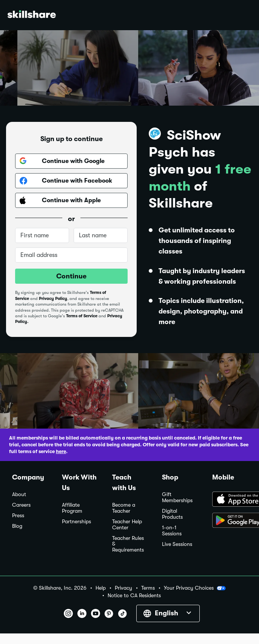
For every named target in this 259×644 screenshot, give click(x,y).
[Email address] (71, 255)
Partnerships (76, 522)
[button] (221, 588)
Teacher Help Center (127, 525)
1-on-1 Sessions (172, 531)
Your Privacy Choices (195, 588)
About (19, 494)
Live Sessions (177, 544)
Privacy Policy (53, 299)
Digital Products (172, 514)
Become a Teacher (124, 508)
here (61, 451)
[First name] (42, 235)
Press (18, 516)
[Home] (32, 15)
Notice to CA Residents (134, 596)
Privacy (123, 588)
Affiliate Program (72, 508)
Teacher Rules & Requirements (128, 544)
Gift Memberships (177, 497)
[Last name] (101, 235)
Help (101, 588)
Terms (148, 588)
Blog (17, 526)
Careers (21, 505)
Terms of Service (82, 316)
